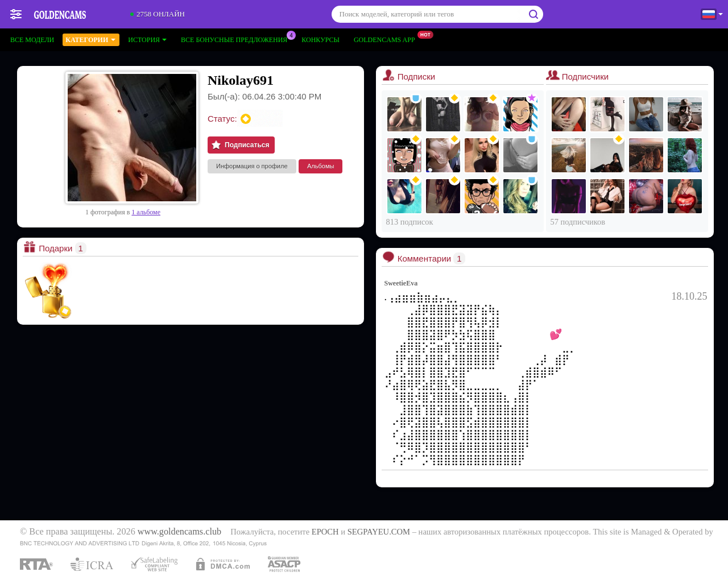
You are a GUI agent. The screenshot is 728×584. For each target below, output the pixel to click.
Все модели (32, 40)
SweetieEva (401, 283)
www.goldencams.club (179, 532)
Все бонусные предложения (237, 39)
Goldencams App (387, 39)
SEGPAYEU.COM (379, 532)
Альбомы (320, 166)
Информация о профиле (252, 166)
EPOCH (325, 532)
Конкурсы (320, 40)
